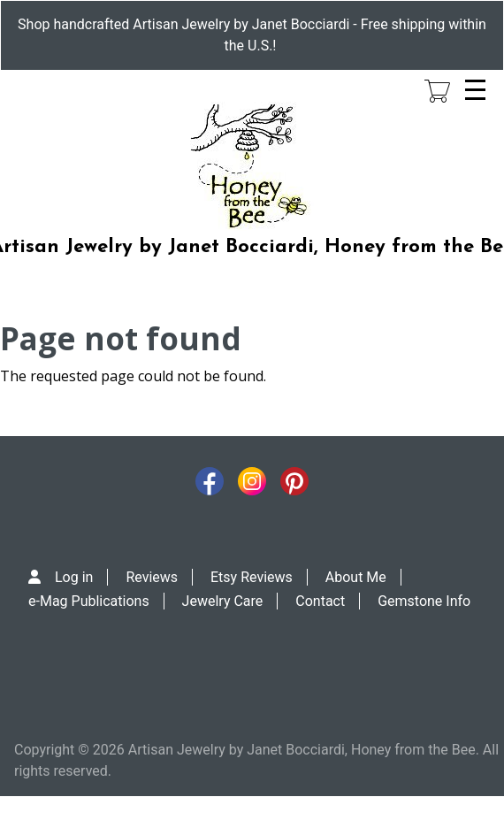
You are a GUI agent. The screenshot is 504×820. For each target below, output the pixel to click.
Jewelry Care (223, 601)
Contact (320, 601)
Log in (74, 577)
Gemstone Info (424, 601)
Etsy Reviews (252, 577)
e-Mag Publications (89, 601)
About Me (356, 577)
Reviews (152, 577)
